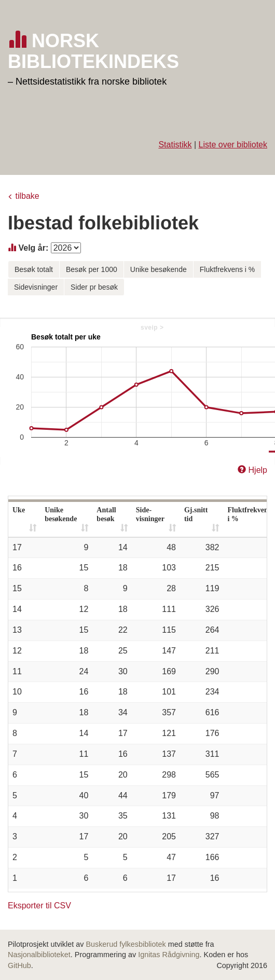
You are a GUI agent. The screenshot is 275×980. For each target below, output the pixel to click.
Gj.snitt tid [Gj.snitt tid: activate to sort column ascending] (196, 514)
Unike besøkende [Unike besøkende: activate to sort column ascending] (61, 514)
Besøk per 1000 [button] (92, 269)
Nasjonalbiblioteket (39, 955)
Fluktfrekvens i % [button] (228, 269)
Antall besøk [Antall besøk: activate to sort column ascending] (106, 514)
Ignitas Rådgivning (169, 955)
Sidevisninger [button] (36, 287)
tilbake (27, 196)
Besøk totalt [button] (34, 269)
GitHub (19, 965)
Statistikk (175, 145)
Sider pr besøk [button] (94, 287)
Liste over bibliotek (233, 145)
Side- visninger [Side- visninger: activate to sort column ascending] (150, 514)
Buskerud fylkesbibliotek (126, 944)
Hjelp (258, 470)
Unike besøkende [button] (159, 269)
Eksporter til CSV (39, 906)
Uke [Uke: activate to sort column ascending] (19, 510)
